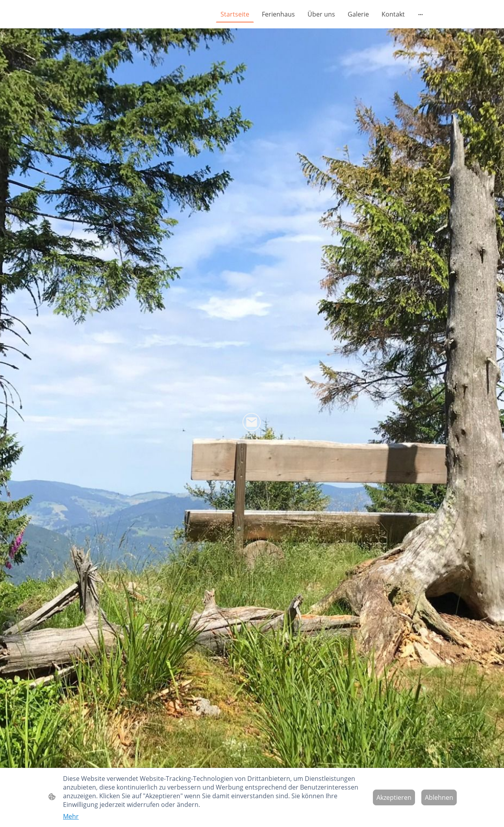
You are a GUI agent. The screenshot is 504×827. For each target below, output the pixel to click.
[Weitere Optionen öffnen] (421, 14)
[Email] (252, 422)
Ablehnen (439, 797)
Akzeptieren (394, 797)
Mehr (71, 816)
